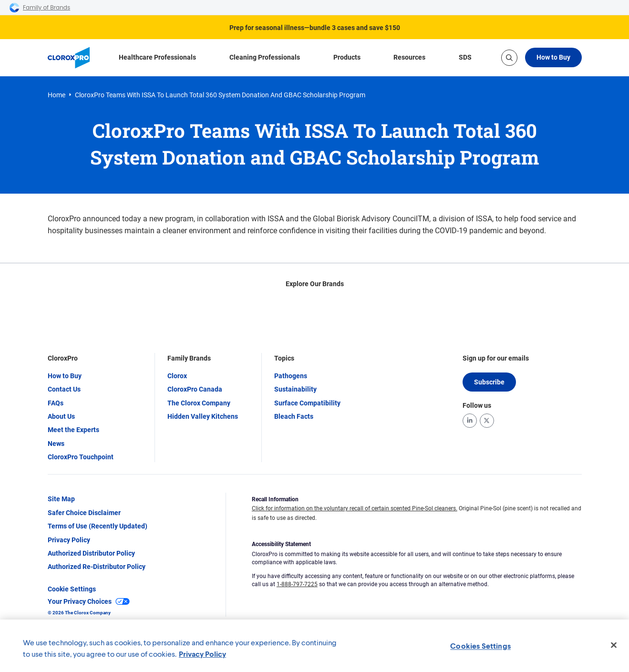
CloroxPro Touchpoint (81, 457)
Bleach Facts (294, 416)
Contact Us (64, 390)
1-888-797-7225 (297, 584)
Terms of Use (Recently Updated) (98, 527)
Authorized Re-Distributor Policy (97, 567)
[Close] (614, 645)
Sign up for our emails (496, 359)
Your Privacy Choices (89, 602)
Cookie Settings (72, 589)
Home (57, 95)
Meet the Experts (73, 430)
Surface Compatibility (307, 403)
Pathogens (291, 376)
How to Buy (553, 57)
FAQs (56, 403)
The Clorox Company (199, 403)
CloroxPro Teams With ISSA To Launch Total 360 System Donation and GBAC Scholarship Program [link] (220, 95)
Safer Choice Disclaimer (84, 513)
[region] (314, 646)
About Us (61, 416)
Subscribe (489, 382)
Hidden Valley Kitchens (203, 416)
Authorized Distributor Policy (91, 554)
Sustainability (295, 390)
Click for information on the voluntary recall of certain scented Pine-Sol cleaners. (355, 509)
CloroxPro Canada (195, 390)
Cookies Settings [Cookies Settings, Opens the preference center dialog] (480, 646)
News (56, 444)
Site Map (61, 499)
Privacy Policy (69, 540)
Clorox (177, 376)
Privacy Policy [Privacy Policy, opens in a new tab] (202, 654)
